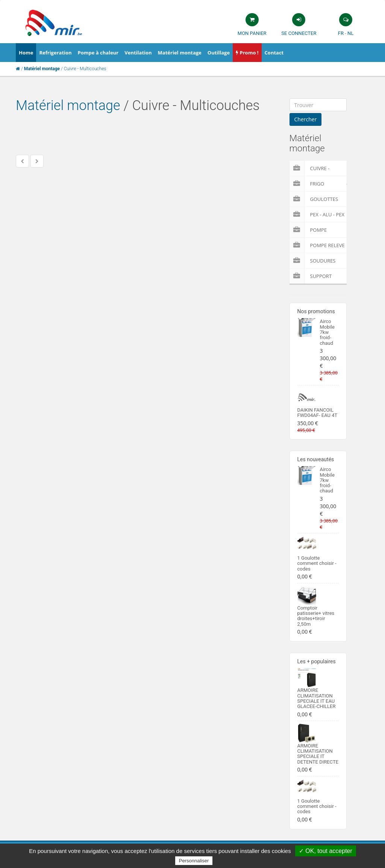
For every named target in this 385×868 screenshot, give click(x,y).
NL (350, 33)
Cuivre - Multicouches (318, 168)
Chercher (306, 119)
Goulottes (314, 199)
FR (341, 33)
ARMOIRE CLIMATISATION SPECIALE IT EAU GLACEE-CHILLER (317, 698)
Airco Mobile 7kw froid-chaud (327, 332)
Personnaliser (194, 861)
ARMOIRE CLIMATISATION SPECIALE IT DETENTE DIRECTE (318, 754)
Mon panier (252, 33)
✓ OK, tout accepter (326, 851)
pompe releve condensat (317, 245)
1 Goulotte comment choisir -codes (317, 563)
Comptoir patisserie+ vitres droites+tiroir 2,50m (316, 616)
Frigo (307, 184)
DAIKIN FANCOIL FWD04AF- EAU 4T (318, 413)
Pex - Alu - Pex (317, 214)
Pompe (308, 230)
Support (311, 276)
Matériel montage (68, 106)
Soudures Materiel (313, 261)
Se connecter (299, 33)
